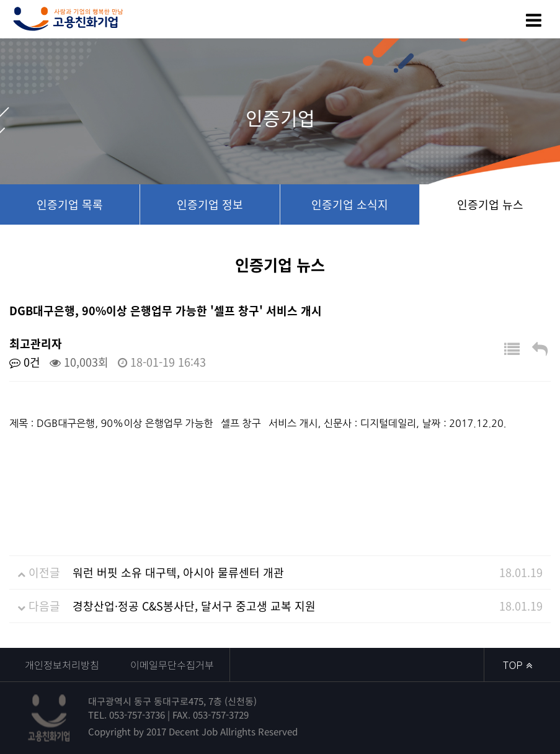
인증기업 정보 (210, 204)
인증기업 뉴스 (490, 204)
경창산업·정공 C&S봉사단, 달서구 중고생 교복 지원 (194, 606)
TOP (518, 665)
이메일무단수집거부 (172, 665)
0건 (25, 362)
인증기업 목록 (70, 204)
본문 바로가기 (0, 0)
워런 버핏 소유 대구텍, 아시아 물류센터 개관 (178, 572)
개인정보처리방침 (62, 665)
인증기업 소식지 (350, 204)
